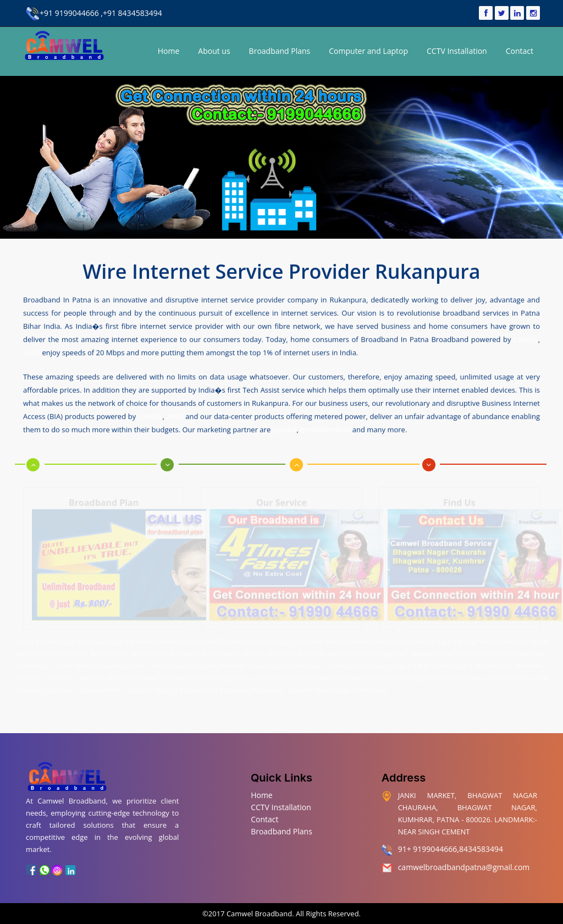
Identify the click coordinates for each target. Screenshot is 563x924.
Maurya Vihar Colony (485, 639)
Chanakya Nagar (431, 639)
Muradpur (61, 675)
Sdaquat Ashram (101, 687)
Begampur (393, 651)
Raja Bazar (61, 687)
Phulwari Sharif (361, 675)
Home (169, 51)
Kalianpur (233, 663)
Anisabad (310, 651)
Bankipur (280, 651)
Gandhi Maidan (75, 663)
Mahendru (530, 663)
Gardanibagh (31, 663)
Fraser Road (528, 651)
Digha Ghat (493, 651)
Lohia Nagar (453, 663)
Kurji (424, 663)
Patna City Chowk (459, 675)
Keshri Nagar (168, 663)
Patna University (509, 675)
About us (214, 51)
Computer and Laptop (368, 51)
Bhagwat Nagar (56, 639)
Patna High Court (228, 675)
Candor (526, 339)
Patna (23, 639)
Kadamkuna (150, 651)
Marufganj (28, 675)
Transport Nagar (103, 639)
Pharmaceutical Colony (374, 639)
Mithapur (92, 675)
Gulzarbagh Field (123, 663)
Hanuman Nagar (409, 675)
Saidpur (138, 687)
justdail (285, 429)
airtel (32, 352)
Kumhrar (142, 639)
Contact (520, 51)
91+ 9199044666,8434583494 (451, 849)
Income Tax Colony (60, 651)
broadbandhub (325, 429)
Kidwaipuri (343, 663)
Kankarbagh (268, 663)
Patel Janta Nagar (267, 639)
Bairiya (254, 651)
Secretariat (322, 675)
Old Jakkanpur (181, 675)
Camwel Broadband (259, 914)
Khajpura (203, 663)
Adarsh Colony (109, 651)
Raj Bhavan (234, 687)
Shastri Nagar (333, 687)
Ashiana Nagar (221, 651)
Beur (334, 651)
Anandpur (184, 651)
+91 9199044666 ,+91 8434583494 (94, 13)
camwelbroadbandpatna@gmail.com (464, 867)
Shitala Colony (221, 639)
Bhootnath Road (317, 639)
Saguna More (197, 687)
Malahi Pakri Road (133, 675)
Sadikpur (299, 687)
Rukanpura (268, 687)
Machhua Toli (492, 663)
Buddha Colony (432, 651)
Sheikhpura (371, 687)
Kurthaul (374, 663)
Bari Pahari (360, 651)
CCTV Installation (457, 51)
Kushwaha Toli (178, 639)
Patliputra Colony (279, 675)
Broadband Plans (280, 51)
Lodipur (402, 663)
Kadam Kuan (306, 663)
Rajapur (164, 687)
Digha (465, 651)
